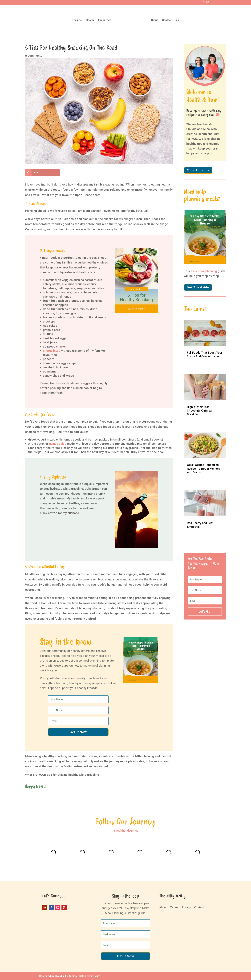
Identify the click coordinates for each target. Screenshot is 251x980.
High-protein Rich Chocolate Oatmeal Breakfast (200, 411)
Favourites (105, 20)
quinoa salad (58, 444)
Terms (174, 908)
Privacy (186, 908)
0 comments (34, 56)
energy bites (52, 351)
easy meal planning (204, 271)
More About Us (198, 170)
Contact (166, 20)
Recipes (78, 20)
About (153, 20)
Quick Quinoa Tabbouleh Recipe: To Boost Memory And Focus (204, 469)
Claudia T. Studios (66, 976)
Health (91, 20)
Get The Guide (198, 287)
